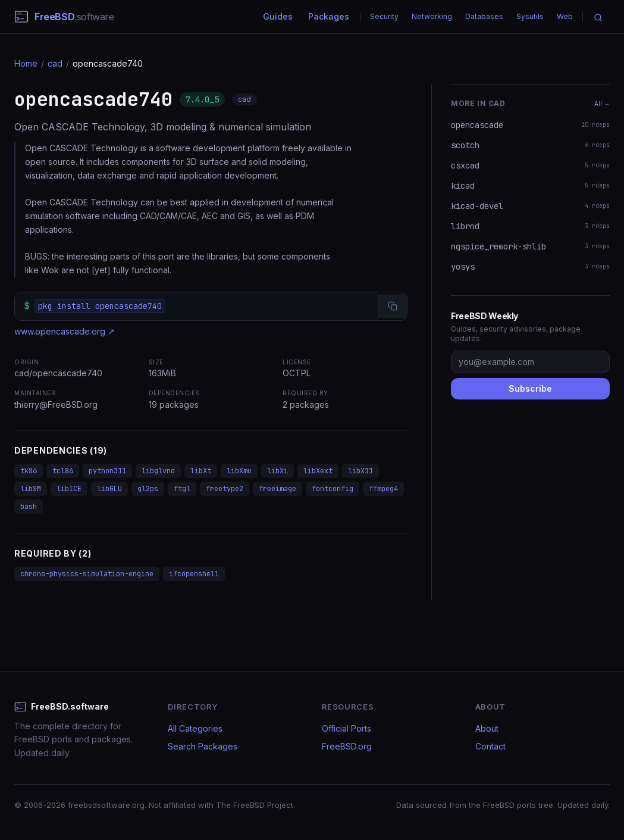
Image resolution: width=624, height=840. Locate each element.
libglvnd (158, 471)
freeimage (277, 489)
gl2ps (148, 489)
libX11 (360, 471)
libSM (31, 489)
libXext (318, 471)
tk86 (29, 471)
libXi (277, 471)
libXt (201, 471)
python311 (107, 471)
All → (602, 104)
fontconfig (333, 489)
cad (55, 63)
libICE (69, 489)
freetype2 (225, 489)
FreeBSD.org (347, 746)
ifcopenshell (194, 574)
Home (26, 63)
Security (384, 16)
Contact (490, 746)
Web (565, 16)
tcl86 (63, 471)
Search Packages (203, 746)
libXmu (239, 471)
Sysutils (530, 16)
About (487, 728)
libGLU (109, 489)
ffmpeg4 (383, 489)
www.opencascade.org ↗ (65, 331)
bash (29, 507)
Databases (484, 16)
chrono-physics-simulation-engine (87, 574)
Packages (329, 16)
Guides (278, 16)
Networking (432, 16)
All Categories (195, 728)
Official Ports (347, 728)
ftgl (182, 489)
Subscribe (530, 388)
